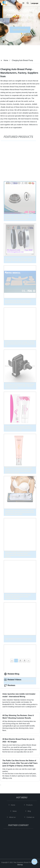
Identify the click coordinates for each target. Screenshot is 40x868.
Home (6, 60)
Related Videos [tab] (13, 680)
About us (13, 817)
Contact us (31, 817)
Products (30, 805)
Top (34, 861)
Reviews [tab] (10, 685)
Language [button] (35, 3)
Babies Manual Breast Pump (14, 90)
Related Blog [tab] (12, 674)
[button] (23, 3)
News (15, 811)
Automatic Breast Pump (11, 87)
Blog (29, 811)
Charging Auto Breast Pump (22, 60)
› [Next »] (29, 661)
